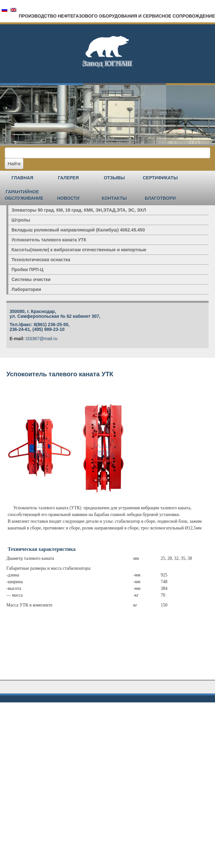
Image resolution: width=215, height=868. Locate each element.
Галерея (68, 178)
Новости (68, 198)
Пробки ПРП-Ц (27, 270)
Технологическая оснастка (41, 260)
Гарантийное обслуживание (24, 195)
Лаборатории (26, 289)
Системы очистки (31, 279)
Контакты (114, 198)
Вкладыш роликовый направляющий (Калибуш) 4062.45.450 (78, 230)
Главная (22, 178)
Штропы (21, 220)
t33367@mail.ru (42, 339)
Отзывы (114, 178)
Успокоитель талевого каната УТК (49, 240)
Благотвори (160, 198)
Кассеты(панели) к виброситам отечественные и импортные (79, 250)
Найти (14, 164)
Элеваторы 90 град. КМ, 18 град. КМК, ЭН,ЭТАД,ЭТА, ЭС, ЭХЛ (79, 210)
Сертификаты (160, 178)
